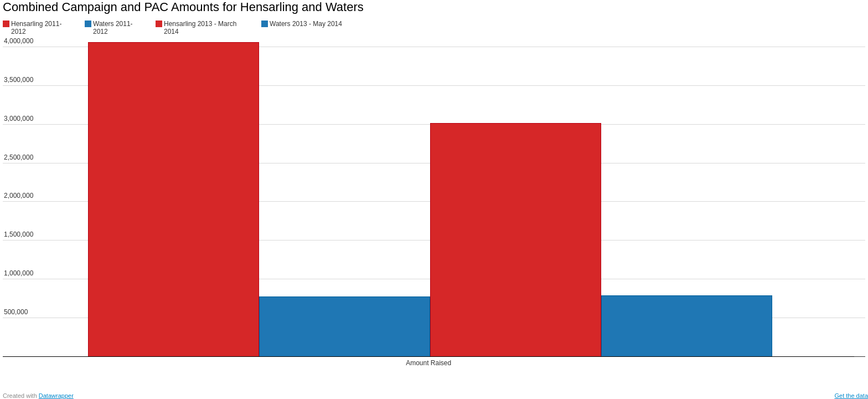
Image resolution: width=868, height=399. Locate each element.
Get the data (851, 396)
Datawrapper (56, 396)
